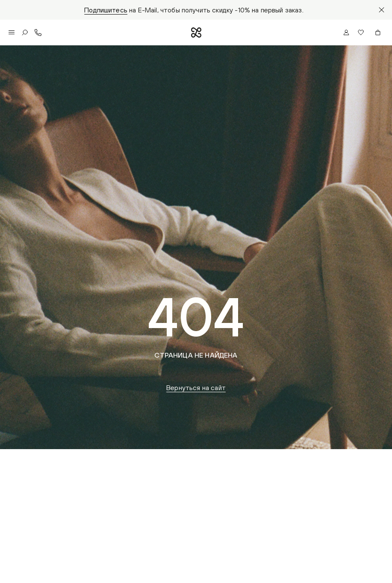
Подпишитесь (106, 10)
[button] (362, 33)
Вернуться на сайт (196, 388)
